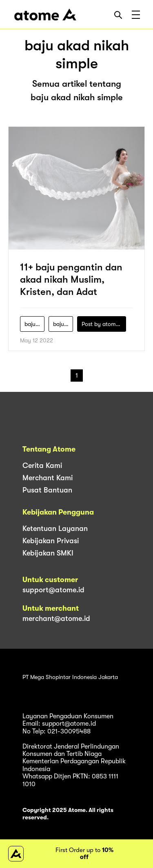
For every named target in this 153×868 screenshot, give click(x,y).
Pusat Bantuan (47, 490)
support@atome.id (53, 590)
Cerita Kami (42, 465)
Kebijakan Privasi (51, 541)
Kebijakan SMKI (48, 553)
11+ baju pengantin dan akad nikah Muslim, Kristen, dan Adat (71, 279)
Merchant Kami (48, 478)
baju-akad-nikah (34, 324)
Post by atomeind (104, 324)
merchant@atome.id (56, 618)
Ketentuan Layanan (55, 528)
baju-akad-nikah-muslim (63, 324)
